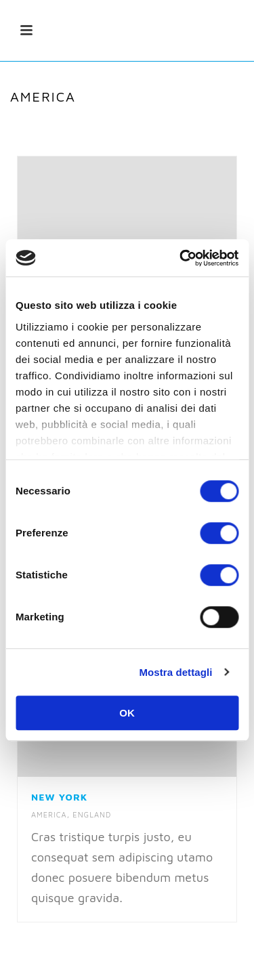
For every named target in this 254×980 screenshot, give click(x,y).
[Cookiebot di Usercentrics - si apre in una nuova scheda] (181, 258)
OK (127, 713)
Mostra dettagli (175, 672)
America (49, 814)
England (92, 814)
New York (59, 797)
